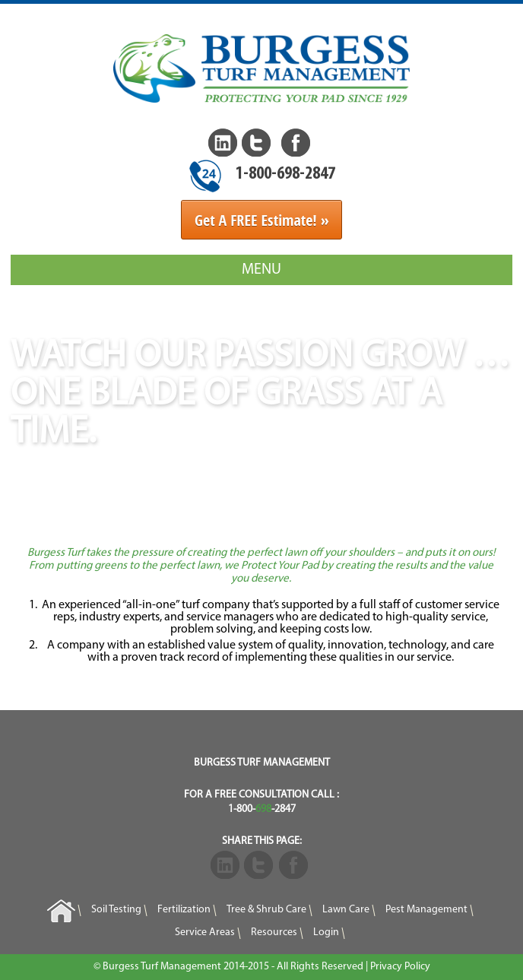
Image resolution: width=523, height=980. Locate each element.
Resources (274, 933)
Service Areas (205, 933)
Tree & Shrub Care (266, 910)
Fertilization (184, 910)
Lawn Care (346, 910)
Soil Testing (116, 910)
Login (326, 933)
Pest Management (426, 910)
